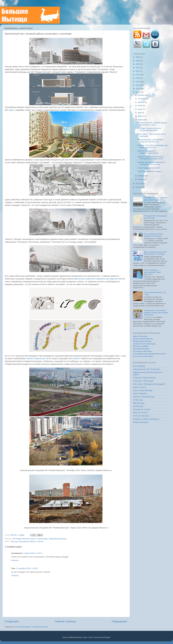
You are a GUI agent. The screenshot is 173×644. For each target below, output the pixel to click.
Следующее (12, 621)
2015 (138, 89)
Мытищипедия (139, 366)
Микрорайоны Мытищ (142, 341)
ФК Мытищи (138, 406)
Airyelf (91, 637)
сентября (142, 99)
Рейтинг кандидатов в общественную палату (148, 152)
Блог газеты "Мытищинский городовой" (149, 384)
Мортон (33, 539)
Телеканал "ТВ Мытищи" (143, 381)
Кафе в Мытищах (140, 336)
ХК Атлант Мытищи (141, 416)
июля (140, 106)
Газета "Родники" (140, 393)
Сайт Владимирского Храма (149, 171)
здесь (12, 110)
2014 (138, 92)
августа (141, 102)
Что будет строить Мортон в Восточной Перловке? (149, 129)
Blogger (107, 637)
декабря (142, 95)
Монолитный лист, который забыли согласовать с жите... (152, 124)
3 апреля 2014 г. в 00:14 (33, 553)
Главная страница (65, 621)
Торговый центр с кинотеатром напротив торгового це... (150, 141)
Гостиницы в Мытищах (143, 351)
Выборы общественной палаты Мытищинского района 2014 (151, 158)
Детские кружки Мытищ (143, 339)
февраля (142, 176)
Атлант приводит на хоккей (149, 168)
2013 (138, 184)
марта (141, 120)
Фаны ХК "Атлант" (141, 413)
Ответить (15, 560)
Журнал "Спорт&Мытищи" (144, 397)
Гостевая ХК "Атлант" (142, 409)
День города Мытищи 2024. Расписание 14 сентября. (155, 253)
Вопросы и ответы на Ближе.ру (146, 419)
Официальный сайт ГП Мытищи (146, 369)
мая (140, 113)
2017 (138, 82)
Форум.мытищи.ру (141, 422)
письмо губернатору (36, 358)
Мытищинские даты (141, 349)
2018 (138, 78)
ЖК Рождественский (21, 539)
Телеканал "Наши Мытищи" (145, 378)
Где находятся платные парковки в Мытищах (154, 235)
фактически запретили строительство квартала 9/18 (98, 279)
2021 (138, 71)
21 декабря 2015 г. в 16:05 (27, 568)
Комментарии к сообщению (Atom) (33, 627)
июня (140, 109)
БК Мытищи (138, 400)
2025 (138, 57)
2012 (138, 187)
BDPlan (14, 535)
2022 (138, 68)
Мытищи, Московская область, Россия (27, 541)
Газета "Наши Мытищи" (143, 390)
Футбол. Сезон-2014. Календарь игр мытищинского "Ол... (153, 146)
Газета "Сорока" (140, 387)
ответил (77, 358)
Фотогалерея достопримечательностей (149, 354)
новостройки (42, 539)
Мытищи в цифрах (141, 346)
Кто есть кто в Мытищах (143, 356)
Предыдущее (119, 621)
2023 (138, 64)
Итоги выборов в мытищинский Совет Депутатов (153, 272)
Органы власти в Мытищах (144, 344)
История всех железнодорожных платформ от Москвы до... (151, 163)
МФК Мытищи (139, 403)
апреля (141, 116)
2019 (138, 75)
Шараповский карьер (57, 539)
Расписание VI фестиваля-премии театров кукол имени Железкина (156, 313)
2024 (138, 61)
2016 (138, 85)
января (141, 179)
